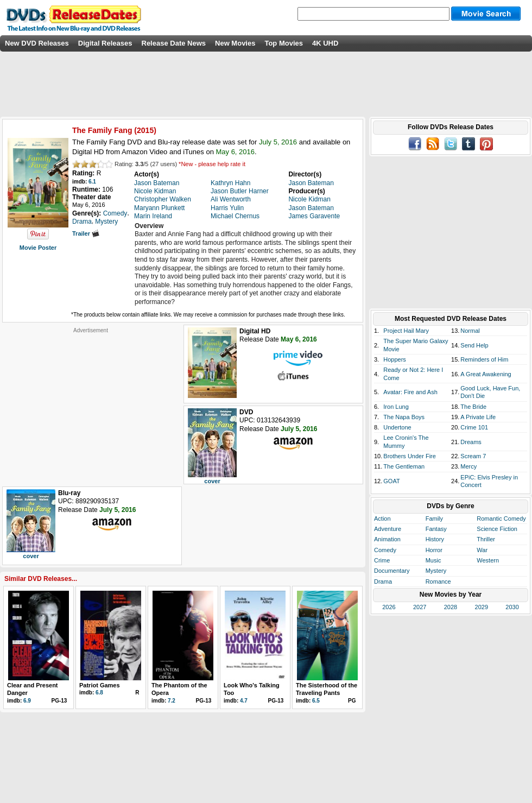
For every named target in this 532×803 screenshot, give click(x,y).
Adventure (388, 529)
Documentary (392, 571)
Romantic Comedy (501, 519)
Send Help (474, 345)
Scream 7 (473, 456)
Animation (387, 539)
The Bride (473, 407)
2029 (482, 607)
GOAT (391, 481)
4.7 (244, 701)
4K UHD (325, 43)
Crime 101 (474, 427)
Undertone (397, 427)
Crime (382, 560)
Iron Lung (396, 407)
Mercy (468, 466)
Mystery (436, 571)
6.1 (92, 182)
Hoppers (395, 359)
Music (433, 560)
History (435, 539)
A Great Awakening (486, 374)
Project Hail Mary (406, 331)
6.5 (316, 701)
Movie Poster (38, 248)
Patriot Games (100, 685)
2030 (512, 607)
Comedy (385, 550)
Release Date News (174, 43)
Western (488, 560)
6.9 (27, 701)
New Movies (235, 43)
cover (212, 481)
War (482, 550)
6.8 (99, 693)
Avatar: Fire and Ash (410, 392)
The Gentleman (404, 466)
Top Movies (284, 43)
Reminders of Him (484, 359)
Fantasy (436, 529)
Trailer (86, 233)
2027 (420, 607)
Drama (383, 581)
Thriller (486, 539)
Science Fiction (497, 529)
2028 (451, 607)
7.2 (172, 701)
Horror (434, 550)
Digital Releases (105, 43)
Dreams (471, 442)
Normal (470, 331)
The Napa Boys (404, 417)
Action (382, 519)
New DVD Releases (37, 43)
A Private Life (478, 417)
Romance (438, 581)
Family (434, 519)
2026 (389, 607)
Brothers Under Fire (410, 456)
